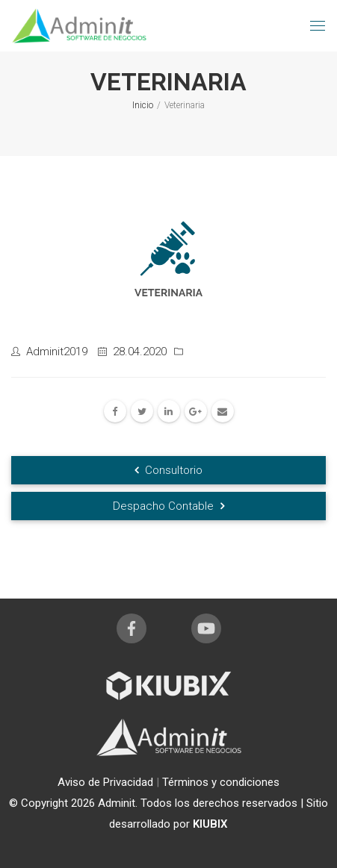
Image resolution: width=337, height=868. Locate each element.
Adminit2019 (57, 352)
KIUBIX (210, 824)
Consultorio (168, 470)
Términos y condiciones (221, 782)
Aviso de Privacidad (107, 782)
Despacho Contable (168, 506)
